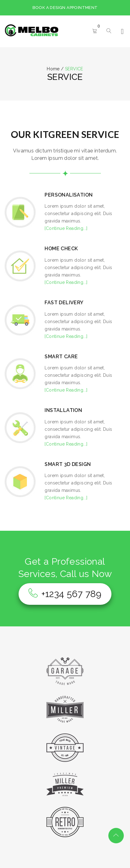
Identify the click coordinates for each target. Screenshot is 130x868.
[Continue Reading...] (66, 228)
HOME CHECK (61, 249)
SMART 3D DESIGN (68, 464)
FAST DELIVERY (64, 303)
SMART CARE (61, 357)
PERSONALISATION (69, 195)
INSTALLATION (63, 410)
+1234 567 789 (65, 594)
